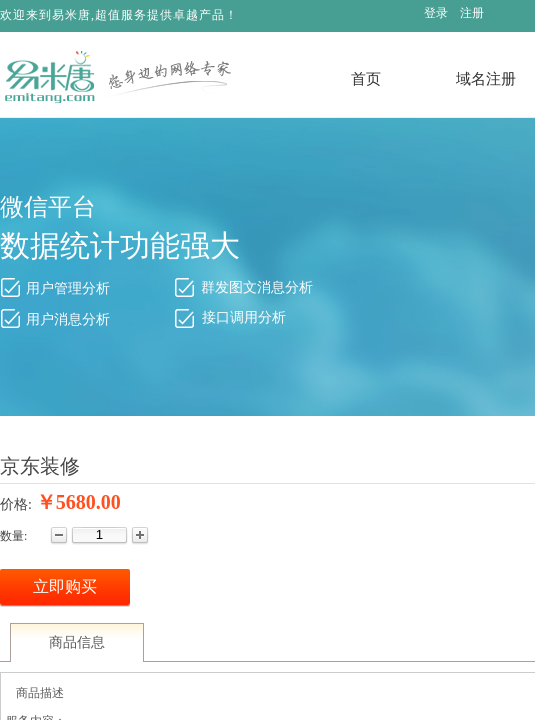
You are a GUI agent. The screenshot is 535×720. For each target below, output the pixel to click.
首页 (366, 79)
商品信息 (77, 642)
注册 (472, 13)
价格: (16, 504)
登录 (436, 13)
